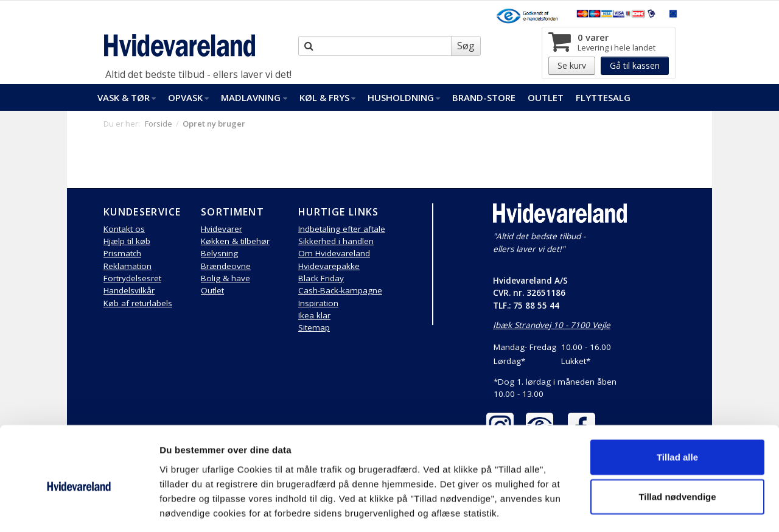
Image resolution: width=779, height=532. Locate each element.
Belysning (219, 253)
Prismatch (122, 253)
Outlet (546, 97)
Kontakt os (124, 229)
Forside (159, 124)
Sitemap (314, 327)
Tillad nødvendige (677, 443)
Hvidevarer (222, 229)
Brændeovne (226, 266)
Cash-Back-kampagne (340, 290)
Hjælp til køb (127, 241)
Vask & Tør (127, 97)
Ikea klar (314, 315)
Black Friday (321, 278)
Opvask (188, 97)
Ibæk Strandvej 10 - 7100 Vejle (552, 325)
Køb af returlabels (138, 303)
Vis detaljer (633, 508)
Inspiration (318, 303)
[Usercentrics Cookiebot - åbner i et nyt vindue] (79, 508)
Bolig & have (225, 278)
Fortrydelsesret (132, 278)
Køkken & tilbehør (235, 241)
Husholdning (404, 97)
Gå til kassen (635, 65)
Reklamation (128, 266)
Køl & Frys (327, 97)
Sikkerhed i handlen (336, 241)
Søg (466, 46)
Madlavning (254, 97)
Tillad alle (677, 403)
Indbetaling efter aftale (342, 229)
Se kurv (572, 65)
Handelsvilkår (129, 290)
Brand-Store (484, 97)
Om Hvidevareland (334, 253)
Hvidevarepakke (329, 266)
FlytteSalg (603, 97)
